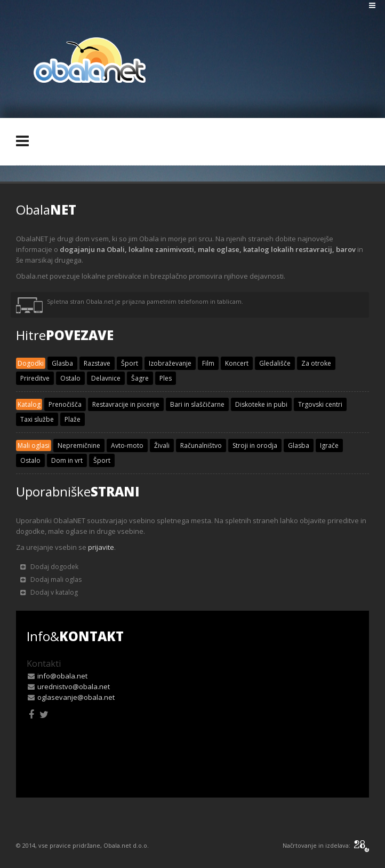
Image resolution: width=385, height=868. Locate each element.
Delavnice (106, 378)
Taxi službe (37, 419)
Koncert (237, 363)
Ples (166, 378)
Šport (130, 363)
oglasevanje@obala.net (76, 697)
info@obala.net (62, 676)
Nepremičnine (79, 445)
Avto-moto (127, 445)
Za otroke (316, 363)
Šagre (140, 378)
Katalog (29, 404)
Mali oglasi (34, 445)
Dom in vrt (67, 460)
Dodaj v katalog (49, 592)
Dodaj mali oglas (51, 579)
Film (208, 363)
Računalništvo (201, 445)
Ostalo (70, 378)
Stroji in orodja (255, 445)
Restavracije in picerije (126, 404)
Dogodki (31, 363)
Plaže (73, 419)
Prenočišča (65, 404)
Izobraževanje (170, 363)
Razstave (97, 363)
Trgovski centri (320, 404)
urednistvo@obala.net (74, 686)
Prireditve (35, 378)
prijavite (101, 547)
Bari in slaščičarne (197, 404)
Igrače (329, 445)
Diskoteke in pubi (261, 404)
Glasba (62, 363)
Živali (162, 445)
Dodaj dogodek (49, 567)
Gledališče (275, 363)
